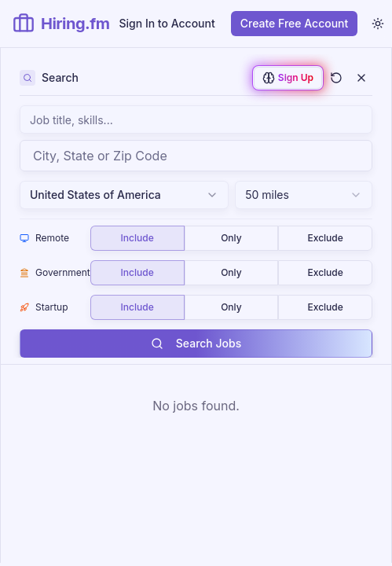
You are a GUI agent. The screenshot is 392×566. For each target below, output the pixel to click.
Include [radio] (137, 238)
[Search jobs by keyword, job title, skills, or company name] (196, 119)
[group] (231, 238)
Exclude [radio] (325, 238)
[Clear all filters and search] (336, 78)
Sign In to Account (167, 23)
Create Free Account (295, 23)
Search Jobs (196, 343)
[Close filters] (361, 78)
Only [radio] (231, 238)
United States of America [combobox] (124, 195)
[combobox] (196, 156)
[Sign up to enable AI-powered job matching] (288, 78)
